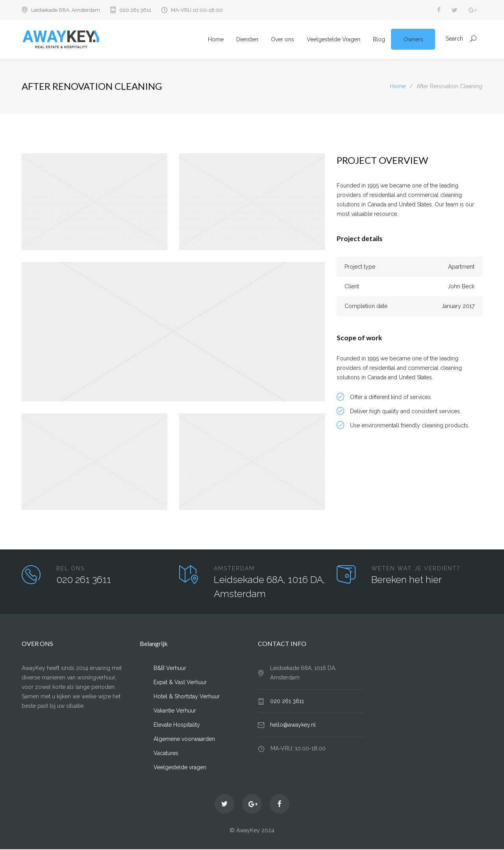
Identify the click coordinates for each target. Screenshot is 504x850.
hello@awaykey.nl (293, 726)
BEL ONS (70, 569)
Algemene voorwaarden (184, 740)
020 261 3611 (135, 10)
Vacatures (166, 754)
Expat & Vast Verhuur (180, 683)
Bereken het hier (407, 580)
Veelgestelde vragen (180, 768)
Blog (379, 40)
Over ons (283, 40)
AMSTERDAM (234, 569)
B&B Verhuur (170, 669)
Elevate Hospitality (177, 726)
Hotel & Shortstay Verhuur (187, 697)
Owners (413, 40)
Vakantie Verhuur (175, 711)
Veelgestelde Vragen (334, 40)
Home (216, 40)
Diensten (247, 40)
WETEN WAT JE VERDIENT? (416, 569)
